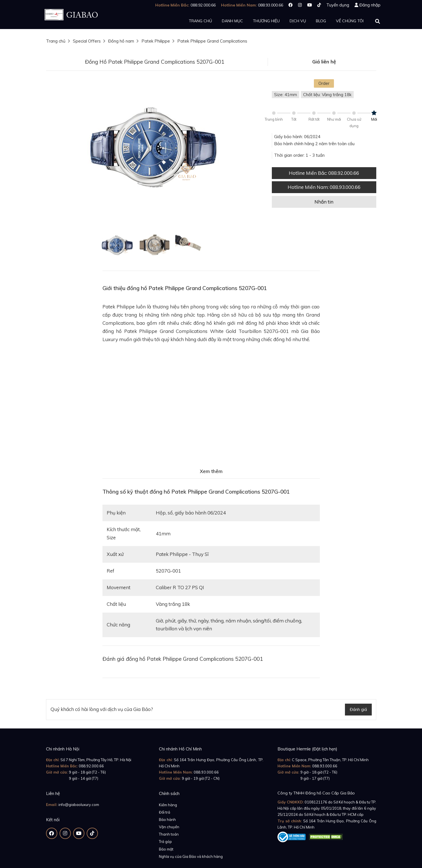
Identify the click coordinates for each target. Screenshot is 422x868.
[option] (155, 148)
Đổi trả (165, 812)
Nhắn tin (324, 202)
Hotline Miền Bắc (324, 173)
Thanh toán (169, 834)
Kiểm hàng (168, 805)
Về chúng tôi (350, 21)
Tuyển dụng (338, 5)
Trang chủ (200, 21)
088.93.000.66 (206, 772)
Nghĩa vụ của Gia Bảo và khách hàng (191, 856)
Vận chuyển (169, 827)
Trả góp (165, 842)
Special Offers (87, 41)
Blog (321, 21)
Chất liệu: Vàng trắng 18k (327, 95)
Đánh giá (358, 709)
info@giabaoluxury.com (79, 805)
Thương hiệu (266, 21)
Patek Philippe (156, 41)
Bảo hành (167, 820)
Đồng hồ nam (121, 41)
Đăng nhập (370, 5)
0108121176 (316, 802)
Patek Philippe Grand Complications (212, 41)
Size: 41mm (286, 95)
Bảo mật (166, 849)
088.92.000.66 (91, 766)
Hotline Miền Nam (324, 187)
